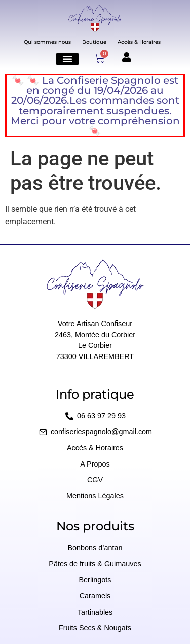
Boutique (94, 42)
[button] (67, 59)
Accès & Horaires (139, 42)
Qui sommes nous (47, 42)
